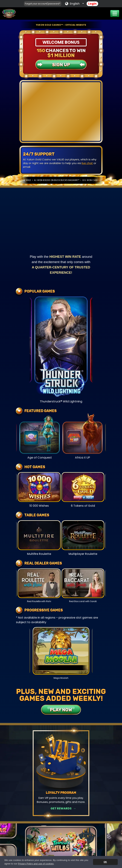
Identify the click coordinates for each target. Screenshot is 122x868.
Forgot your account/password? (43, 4)
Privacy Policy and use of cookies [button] (36, 864)
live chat (87, 163)
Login (92, 4)
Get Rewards (61, 808)
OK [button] (105, 862)
